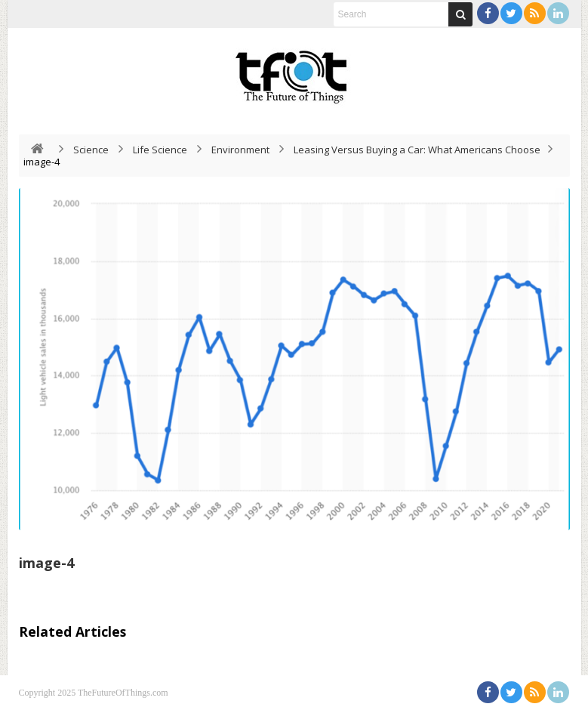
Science (91, 150)
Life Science (160, 150)
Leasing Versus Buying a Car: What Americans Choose (417, 150)
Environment (240, 150)
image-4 (46, 563)
